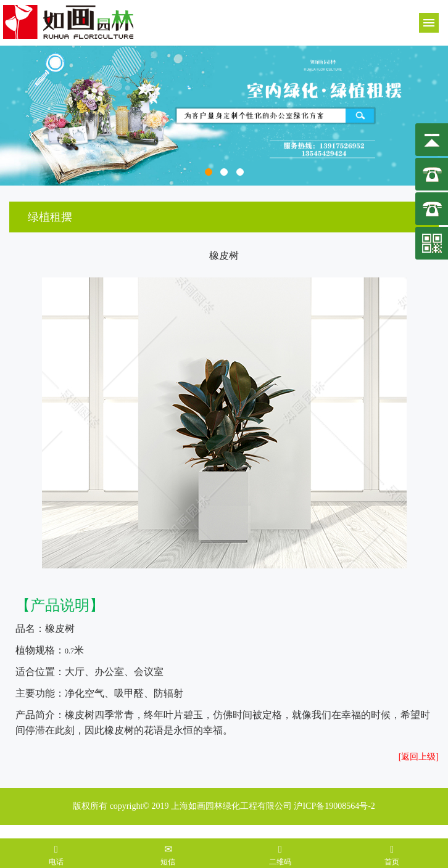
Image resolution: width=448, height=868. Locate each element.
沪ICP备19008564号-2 (334, 806)
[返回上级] (419, 757)
